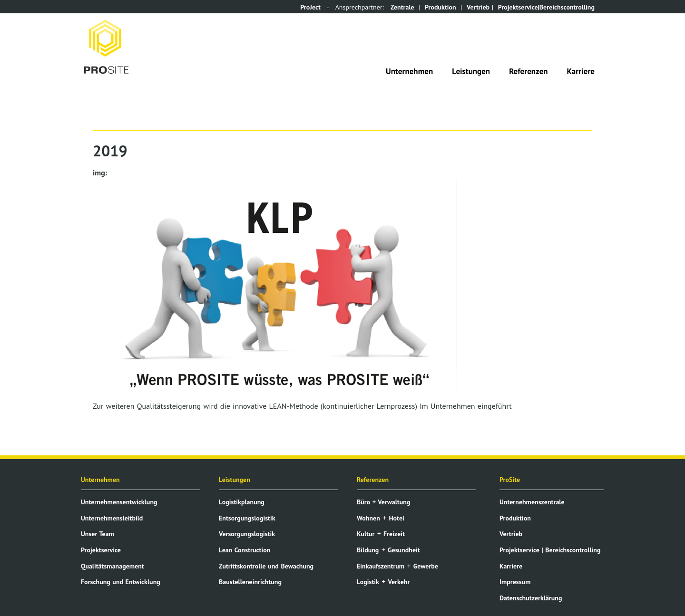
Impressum (515, 582)
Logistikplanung (242, 502)
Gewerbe (426, 566)
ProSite (510, 480)
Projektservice (101, 550)
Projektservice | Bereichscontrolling (550, 550)
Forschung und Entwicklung (121, 582)
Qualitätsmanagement (113, 566)
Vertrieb (478, 7)
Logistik (368, 582)
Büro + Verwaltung (383, 502)
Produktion (440, 7)
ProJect (310, 7)
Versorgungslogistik (247, 534)
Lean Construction (245, 550)
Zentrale (402, 7)
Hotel (396, 518)
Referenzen (528, 71)
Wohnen (368, 518)
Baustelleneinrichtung (250, 582)
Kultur (366, 534)
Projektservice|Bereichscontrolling (546, 7)
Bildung (368, 550)
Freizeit (394, 534)
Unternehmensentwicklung (119, 502)
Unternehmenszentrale (532, 502)
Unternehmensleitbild (112, 518)
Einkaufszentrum (381, 566)
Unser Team (98, 534)
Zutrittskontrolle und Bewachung (266, 566)
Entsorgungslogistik (247, 518)
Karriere (581, 71)
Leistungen (471, 71)
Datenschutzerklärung (531, 598)
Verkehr (399, 582)
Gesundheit (404, 550)
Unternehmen (409, 71)
